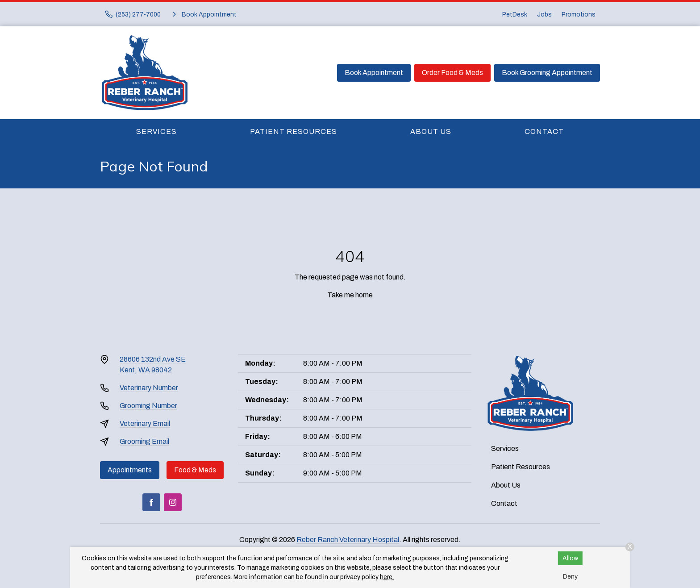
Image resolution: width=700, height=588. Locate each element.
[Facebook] (151, 502)
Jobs (544, 15)
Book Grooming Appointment (547, 73)
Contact (544, 131)
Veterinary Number (149, 388)
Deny (570, 577)
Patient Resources (294, 131)
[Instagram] (173, 502)
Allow (570, 558)
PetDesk (515, 15)
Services (156, 131)
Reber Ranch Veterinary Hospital (348, 540)
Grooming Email (144, 441)
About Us (431, 131)
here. (387, 577)
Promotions (579, 15)
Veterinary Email (145, 423)
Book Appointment (374, 73)
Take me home (350, 295)
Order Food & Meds (452, 73)
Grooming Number (148, 406)
